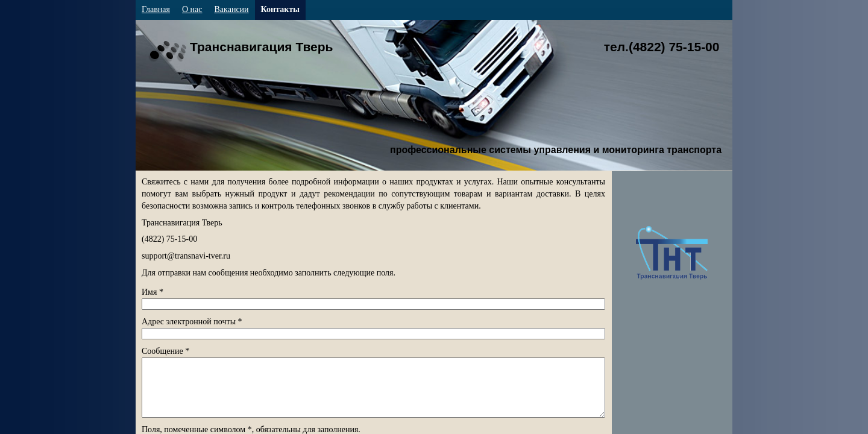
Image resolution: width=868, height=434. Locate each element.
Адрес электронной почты (192, 322)
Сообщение (165, 351)
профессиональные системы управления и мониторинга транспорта (556, 150)
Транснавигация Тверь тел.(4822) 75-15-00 (454, 47)
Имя (153, 292)
